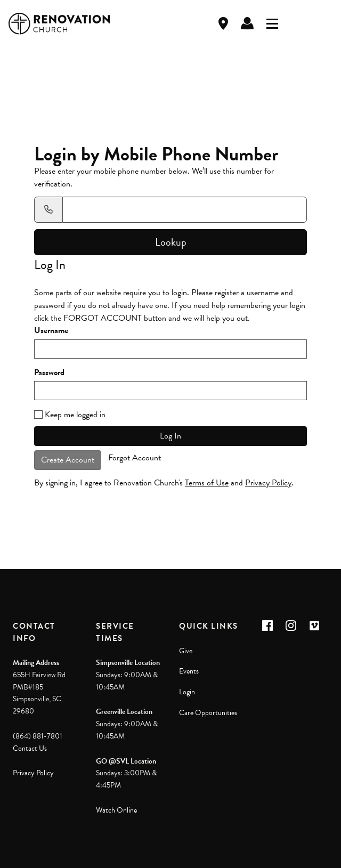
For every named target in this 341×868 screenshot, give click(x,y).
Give (186, 651)
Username (51, 331)
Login (187, 692)
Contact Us (30, 748)
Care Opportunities (208, 713)
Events (189, 671)
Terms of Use (207, 483)
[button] (267, 626)
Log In (247, 23)
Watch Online (116, 810)
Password (49, 373)
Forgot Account (135, 458)
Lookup (171, 242)
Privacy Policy (268, 483)
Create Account (68, 460)
